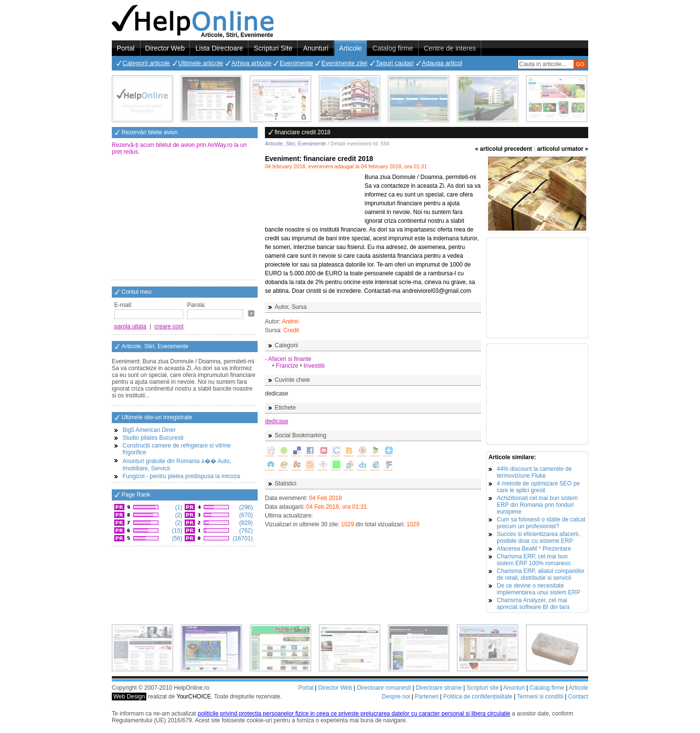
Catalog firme (393, 48)
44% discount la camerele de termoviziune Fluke (534, 472)
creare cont (169, 326)
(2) (178, 515)
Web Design (129, 697)
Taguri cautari (395, 63)
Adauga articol (442, 63)
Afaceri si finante (290, 359)
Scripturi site (483, 688)
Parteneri (427, 697)
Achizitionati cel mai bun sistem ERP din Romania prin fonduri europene (537, 505)
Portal (126, 48)
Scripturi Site (273, 48)
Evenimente (296, 63)
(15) (176, 531)
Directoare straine (439, 688)
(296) (245, 507)
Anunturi (315, 48)
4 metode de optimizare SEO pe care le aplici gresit (538, 487)
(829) (245, 523)
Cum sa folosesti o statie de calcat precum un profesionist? (541, 523)
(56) (176, 538)
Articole (351, 48)
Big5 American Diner (149, 430)
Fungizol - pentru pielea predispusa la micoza (181, 476)
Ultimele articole (201, 63)
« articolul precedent (503, 149)
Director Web (165, 48)
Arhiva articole (251, 63)
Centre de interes (450, 48)
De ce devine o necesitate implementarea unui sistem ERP (538, 589)
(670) (245, 515)
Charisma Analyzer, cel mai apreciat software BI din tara (533, 604)
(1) (178, 507)
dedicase (277, 421)
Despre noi (396, 697)
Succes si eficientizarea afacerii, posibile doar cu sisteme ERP (538, 537)
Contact (578, 697)
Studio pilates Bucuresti (153, 438)
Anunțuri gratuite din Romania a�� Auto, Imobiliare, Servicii (177, 465)
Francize (287, 366)
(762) (245, 531)
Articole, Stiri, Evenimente (296, 143)
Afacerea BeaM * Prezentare (534, 549)
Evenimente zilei (344, 63)
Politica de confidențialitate (478, 697)
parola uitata (130, 326)
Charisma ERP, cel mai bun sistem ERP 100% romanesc (534, 560)
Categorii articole (146, 63)
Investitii (314, 366)
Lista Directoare (219, 48)
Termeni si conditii (540, 697)
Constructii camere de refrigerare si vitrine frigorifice (177, 449)
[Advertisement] (185, 218)
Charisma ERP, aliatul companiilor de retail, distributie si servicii (541, 574)
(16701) (242, 538)
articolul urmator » (563, 149)
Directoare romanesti (384, 688)
